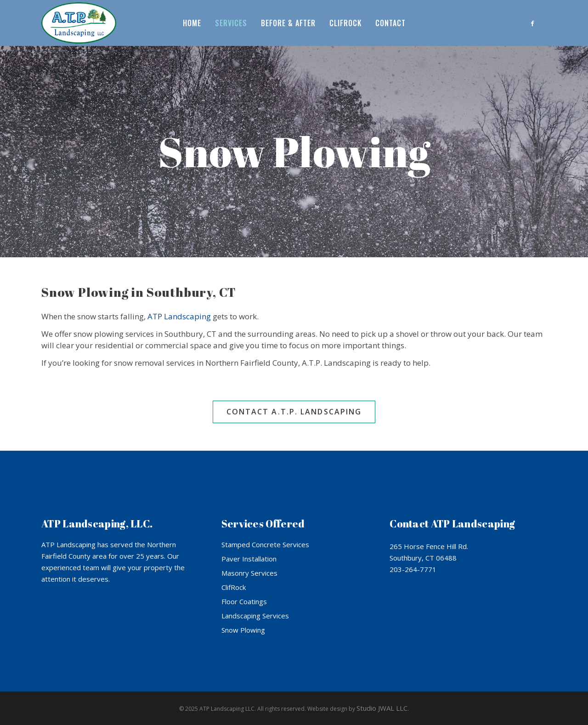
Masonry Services (249, 573)
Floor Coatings (244, 601)
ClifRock (234, 587)
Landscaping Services (255, 616)
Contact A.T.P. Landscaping (294, 412)
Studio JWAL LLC (382, 708)
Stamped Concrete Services (265, 544)
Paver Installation (249, 559)
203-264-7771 (413, 569)
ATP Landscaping (179, 316)
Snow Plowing (243, 630)
